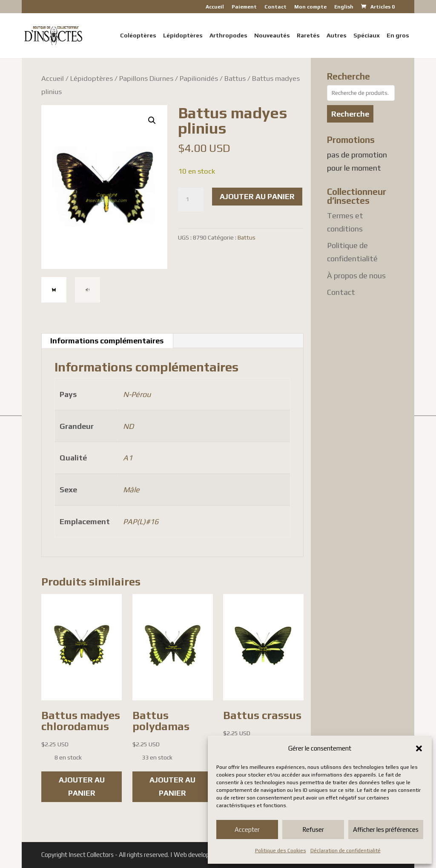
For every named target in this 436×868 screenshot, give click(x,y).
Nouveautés (272, 36)
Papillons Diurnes (146, 78)
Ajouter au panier (257, 196)
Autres (337, 36)
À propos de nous (356, 276)
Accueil (215, 7)
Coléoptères (138, 36)
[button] (419, 748)
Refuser (313, 829)
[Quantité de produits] (191, 200)
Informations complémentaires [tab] (107, 341)
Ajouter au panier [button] (82, 786)
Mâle (131, 490)
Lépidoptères (183, 36)
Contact (275, 7)
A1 (128, 458)
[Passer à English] (344, 9)
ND (128, 426)
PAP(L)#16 (141, 521)
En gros (398, 36)
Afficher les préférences (386, 829)
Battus (235, 78)
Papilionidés (199, 78)
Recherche (350, 114)
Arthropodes (228, 36)
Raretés (308, 36)
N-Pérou (137, 394)
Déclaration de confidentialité (346, 851)
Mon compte (310, 7)
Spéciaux (367, 36)
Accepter (247, 829)
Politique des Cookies (281, 851)
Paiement (244, 7)
